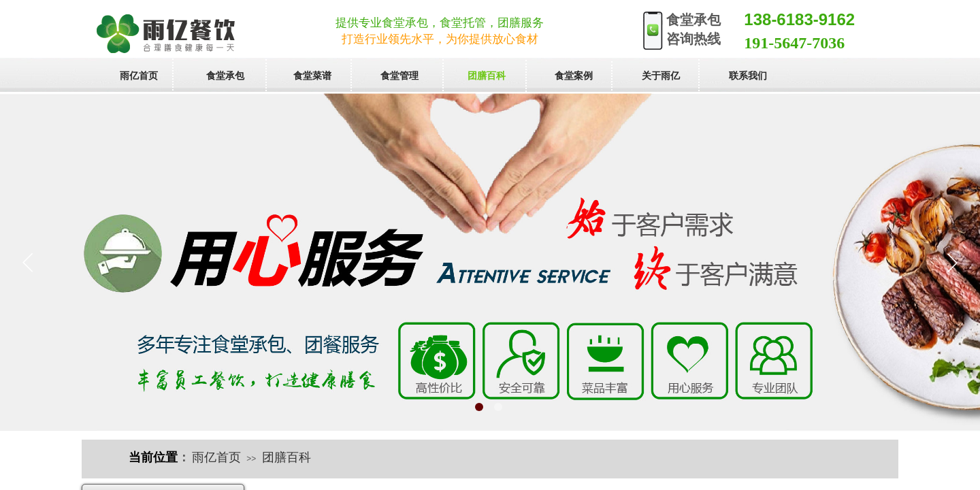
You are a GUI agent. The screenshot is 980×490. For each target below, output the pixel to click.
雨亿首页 (216, 457)
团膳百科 (287, 457)
